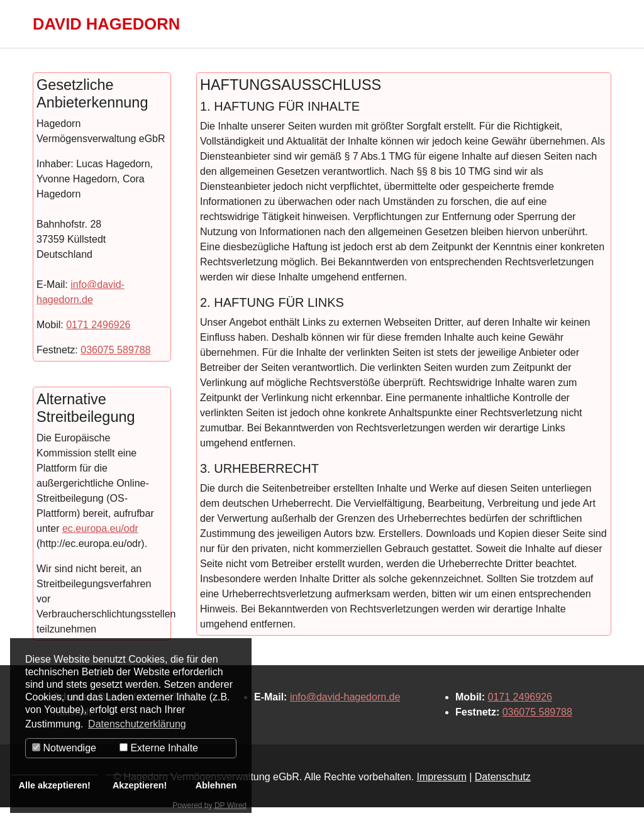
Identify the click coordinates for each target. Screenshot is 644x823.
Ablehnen (216, 785)
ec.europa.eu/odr (100, 544)
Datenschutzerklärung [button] (137, 724)
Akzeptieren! (140, 785)
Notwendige (64, 748)
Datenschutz (503, 792)
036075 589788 (115, 365)
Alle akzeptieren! (55, 785)
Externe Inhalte (159, 748)
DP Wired (230, 805)
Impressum (442, 792)
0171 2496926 (98, 340)
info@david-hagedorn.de (345, 712)
